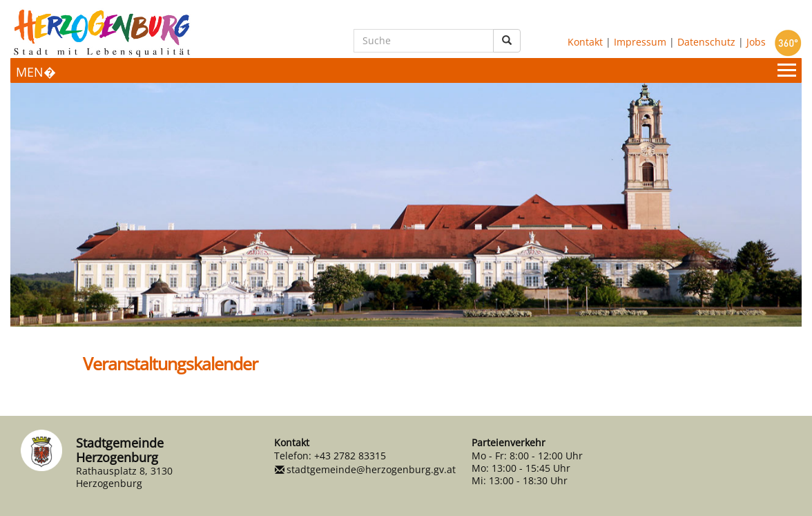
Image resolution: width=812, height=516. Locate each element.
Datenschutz (706, 41)
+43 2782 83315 (350, 456)
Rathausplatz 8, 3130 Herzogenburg (124, 477)
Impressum (640, 41)
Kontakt (585, 41)
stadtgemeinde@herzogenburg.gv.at (371, 469)
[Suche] (424, 41)
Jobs (756, 41)
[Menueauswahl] (406, 71)
